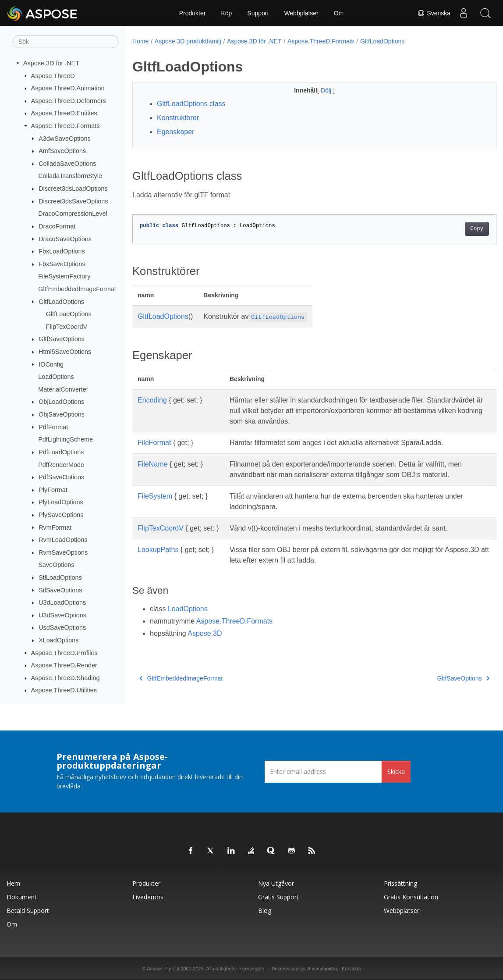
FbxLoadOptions (62, 251)
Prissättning (400, 883)
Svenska (434, 13)
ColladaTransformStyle (70, 176)
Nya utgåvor (276, 883)
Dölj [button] (314, 90)
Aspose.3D (205, 633)
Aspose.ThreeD (53, 75)
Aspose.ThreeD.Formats (66, 126)
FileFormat (154, 443)
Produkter (193, 13)
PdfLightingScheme (66, 439)
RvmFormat (55, 527)
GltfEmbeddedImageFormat (77, 289)
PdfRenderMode (61, 464)
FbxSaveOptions (62, 264)
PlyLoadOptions (61, 502)
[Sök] (66, 42)
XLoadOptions (58, 640)
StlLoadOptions (60, 577)
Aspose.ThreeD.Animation (68, 88)
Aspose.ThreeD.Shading (66, 678)
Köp (226, 13)
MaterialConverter (63, 389)
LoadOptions (56, 377)
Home (140, 41)
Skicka (396, 772)
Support (258, 13)
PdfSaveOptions (61, 477)
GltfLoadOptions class (191, 104)
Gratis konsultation (411, 897)
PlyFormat (53, 490)
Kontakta (351, 969)
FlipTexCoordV (67, 327)
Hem (13, 883)
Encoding (152, 400)
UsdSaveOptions (62, 627)
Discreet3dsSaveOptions (73, 201)
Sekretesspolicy (289, 969)
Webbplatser (301, 13)
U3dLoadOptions (62, 602)
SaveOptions (56, 565)
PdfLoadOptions (61, 452)
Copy (452, 229)
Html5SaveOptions (65, 352)
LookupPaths (158, 550)
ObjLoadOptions (61, 402)
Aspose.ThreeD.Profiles (64, 652)
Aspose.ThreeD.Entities (64, 113)
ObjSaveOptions (62, 414)
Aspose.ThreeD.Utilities (64, 690)
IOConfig (51, 364)
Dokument (22, 897)
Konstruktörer (178, 118)
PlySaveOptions (61, 515)
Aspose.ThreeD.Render (64, 665)
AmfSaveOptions (62, 151)
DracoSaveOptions (65, 239)
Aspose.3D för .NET (51, 63)
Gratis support (278, 897)
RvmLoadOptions (63, 540)
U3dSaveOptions (62, 615)
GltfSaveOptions (62, 339)
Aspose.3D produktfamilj (188, 41)
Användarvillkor (324, 969)
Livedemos (148, 897)
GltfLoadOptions (61, 301)
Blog (265, 911)
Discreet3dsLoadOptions (73, 189)
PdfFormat (53, 427)
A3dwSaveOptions (64, 138)
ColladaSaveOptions (67, 164)
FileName (152, 464)
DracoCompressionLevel (73, 214)
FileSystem (155, 496)
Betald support (28, 911)
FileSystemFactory (64, 276)
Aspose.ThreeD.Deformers (69, 101)
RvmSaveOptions (63, 552)
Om (339, 13)
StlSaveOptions (60, 590)
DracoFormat (57, 226)
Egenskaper (175, 132)
